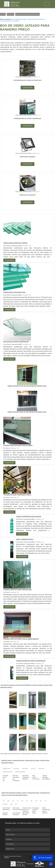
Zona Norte (16, 769)
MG (8, 801)
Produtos (9, 839)
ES (13, 801)
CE (45, 801)
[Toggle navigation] (47, 4)
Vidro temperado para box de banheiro (10, 21)
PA (16, 804)
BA (41, 801)
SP (18, 801)
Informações (10, 844)
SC (27, 801)
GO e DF (5, 804)
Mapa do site (10, 849)
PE (36, 801)
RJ (4, 801)
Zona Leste (41, 769)
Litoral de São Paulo (20, 772)
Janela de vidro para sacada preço (36, 19)
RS (32, 801)
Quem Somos (10, 835)
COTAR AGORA (27, 88)
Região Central (7, 769)
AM (11, 804)
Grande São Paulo (7, 772)
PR (22, 801)
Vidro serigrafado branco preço (19, 19)
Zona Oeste (25, 769)
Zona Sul (33, 769)
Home (8, 830)
